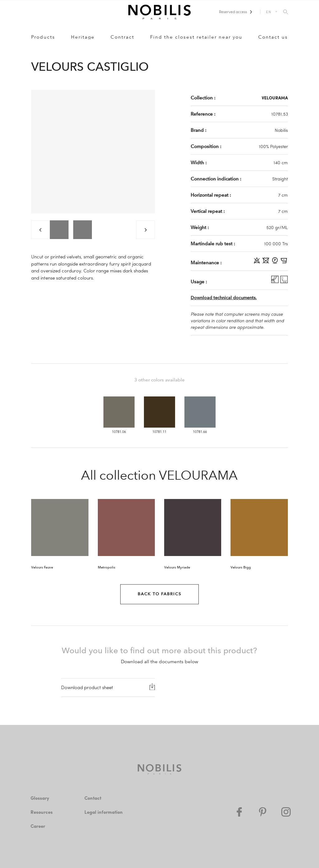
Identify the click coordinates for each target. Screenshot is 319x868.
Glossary (40, 798)
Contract (122, 37)
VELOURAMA (275, 98)
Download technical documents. (224, 298)
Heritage (83, 37)
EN (269, 12)
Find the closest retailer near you (196, 37)
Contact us (273, 37)
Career (38, 826)
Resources (42, 812)
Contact (93, 798)
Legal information (104, 812)
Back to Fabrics (159, 594)
